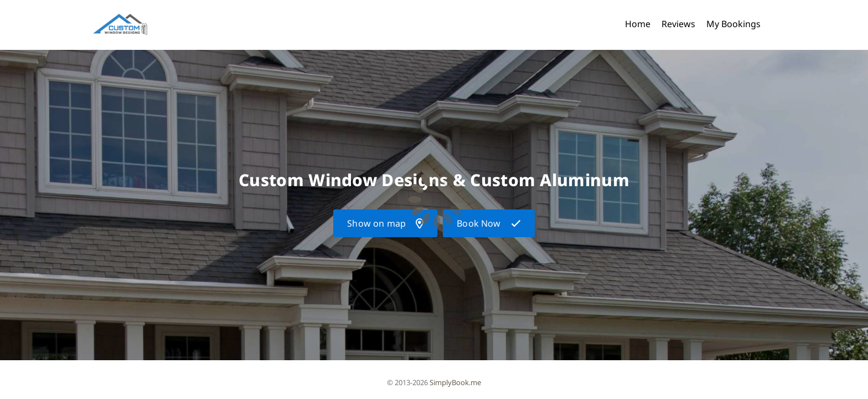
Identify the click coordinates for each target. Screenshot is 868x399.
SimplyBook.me (455, 382)
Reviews (678, 24)
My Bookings (733, 24)
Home (638, 24)
